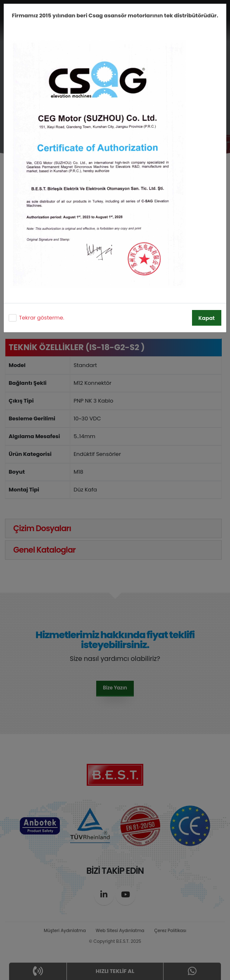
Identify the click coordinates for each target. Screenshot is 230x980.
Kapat (207, 318)
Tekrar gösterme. (41, 318)
